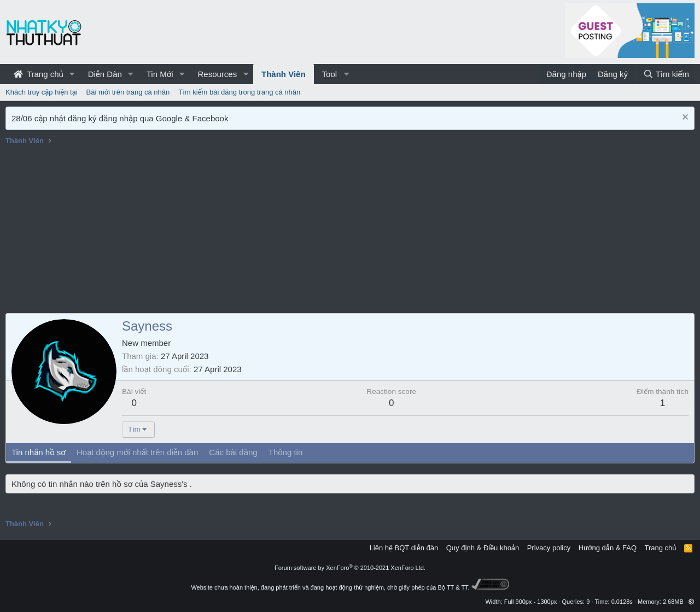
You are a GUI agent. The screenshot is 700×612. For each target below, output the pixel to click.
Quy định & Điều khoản (483, 548)
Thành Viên (284, 74)
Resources (217, 74)
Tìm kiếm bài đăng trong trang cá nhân (239, 92)
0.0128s (622, 602)
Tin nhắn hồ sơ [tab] (39, 452)
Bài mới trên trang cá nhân (128, 92)
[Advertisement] (350, 231)
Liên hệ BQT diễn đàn (404, 548)
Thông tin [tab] (286, 452)
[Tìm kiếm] (666, 74)
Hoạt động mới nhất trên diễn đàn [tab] (137, 452)
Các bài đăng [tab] (233, 452)
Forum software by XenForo (350, 568)
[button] (72, 74)
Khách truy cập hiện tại (42, 92)
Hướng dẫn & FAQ (608, 548)
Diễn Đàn (105, 74)
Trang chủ (39, 74)
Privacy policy (549, 548)
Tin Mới (160, 74)
